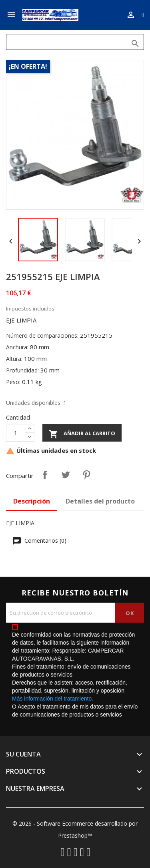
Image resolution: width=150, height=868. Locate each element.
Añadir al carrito (82, 434)
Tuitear (66, 475)
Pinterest (86, 475)
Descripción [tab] (32, 501)
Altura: (14, 359)
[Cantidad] (16, 433)
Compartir (45, 475)
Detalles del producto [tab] (100, 501)
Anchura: (17, 347)
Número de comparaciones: (42, 335)
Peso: (13, 382)
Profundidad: (22, 370)
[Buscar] (75, 42)
